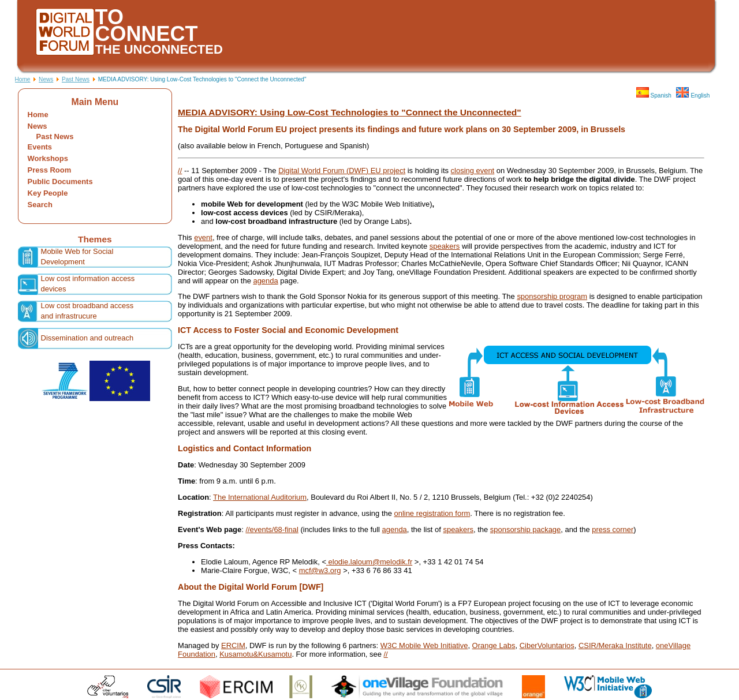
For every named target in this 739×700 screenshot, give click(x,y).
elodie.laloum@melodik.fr (371, 562)
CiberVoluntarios (547, 645)
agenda (265, 281)
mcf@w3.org (320, 570)
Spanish (654, 96)
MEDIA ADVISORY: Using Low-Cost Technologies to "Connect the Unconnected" (350, 112)
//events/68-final (272, 529)
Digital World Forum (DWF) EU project (342, 171)
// (180, 171)
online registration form (432, 513)
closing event (473, 171)
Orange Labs (494, 645)
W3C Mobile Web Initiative (424, 645)
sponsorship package (525, 529)
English (693, 96)
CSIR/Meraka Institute (615, 645)
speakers (445, 246)
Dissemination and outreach (87, 338)
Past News (76, 79)
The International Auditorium (260, 497)
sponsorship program (552, 296)
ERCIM (233, 645)
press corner (613, 529)
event (203, 237)
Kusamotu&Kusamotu (255, 654)
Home (23, 79)
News (46, 79)
